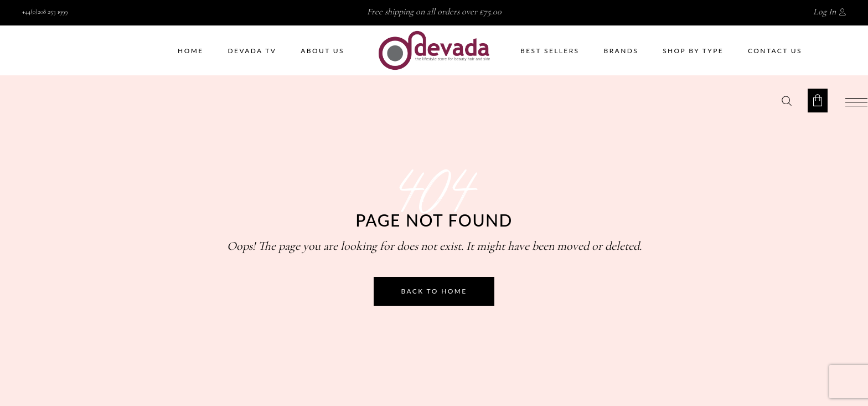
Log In (825, 12)
